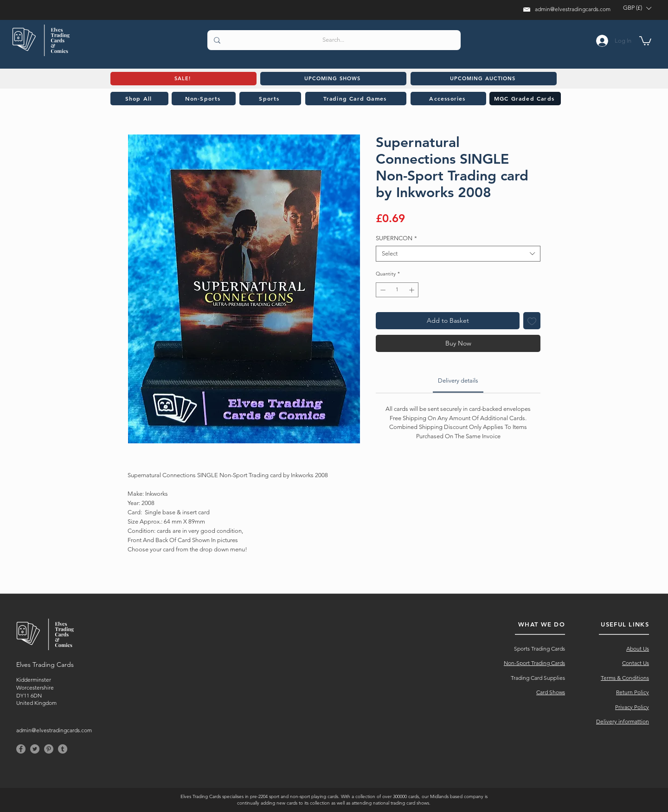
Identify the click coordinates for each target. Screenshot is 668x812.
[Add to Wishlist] (532, 321)
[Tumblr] (63, 749)
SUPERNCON (396, 238)
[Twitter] (35, 749)
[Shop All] (139, 99)
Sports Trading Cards (540, 649)
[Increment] (413, 290)
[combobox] (458, 254)
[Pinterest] (49, 749)
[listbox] (637, 8)
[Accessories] (448, 99)
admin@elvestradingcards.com (573, 9)
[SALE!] (183, 79)
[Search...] (334, 40)
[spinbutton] (397, 290)
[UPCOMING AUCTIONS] (484, 79)
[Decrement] (382, 290)
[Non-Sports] (204, 99)
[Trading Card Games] (356, 99)
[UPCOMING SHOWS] (333, 79)
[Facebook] (21, 749)
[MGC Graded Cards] (525, 99)
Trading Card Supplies (538, 678)
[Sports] (270, 99)
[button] (637, 8)
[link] (458, 380)
